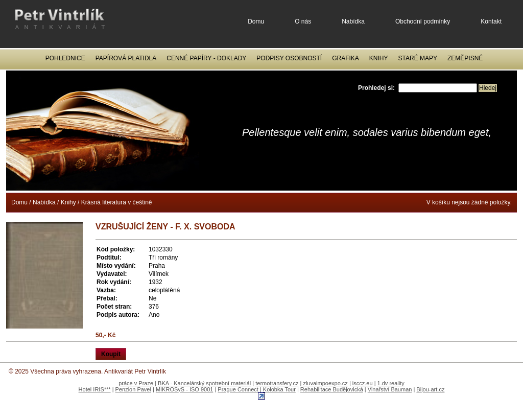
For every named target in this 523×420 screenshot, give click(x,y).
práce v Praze (136, 383)
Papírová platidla (126, 58)
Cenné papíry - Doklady (206, 58)
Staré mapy (418, 58)
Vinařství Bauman (390, 389)
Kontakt (491, 21)
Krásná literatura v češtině (117, 202)
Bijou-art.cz (430, 389)
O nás (303, 21)
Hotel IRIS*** (95, 389)
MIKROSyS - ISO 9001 (184, 389)
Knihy (379, 58)
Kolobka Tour (279, 389)
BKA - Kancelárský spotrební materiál (204, 383)
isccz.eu (363, 383)
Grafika (346, 58)
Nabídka (353, 21)
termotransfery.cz (277, 383)
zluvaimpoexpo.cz (325, 383)
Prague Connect (238, 389)
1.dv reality (391, 383)
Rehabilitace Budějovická (332, 389)
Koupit (111, 354)
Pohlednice (65, 58)
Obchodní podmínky (423, 21)
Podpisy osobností (289, 58)
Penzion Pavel (133, 389)
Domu (256, 21)
